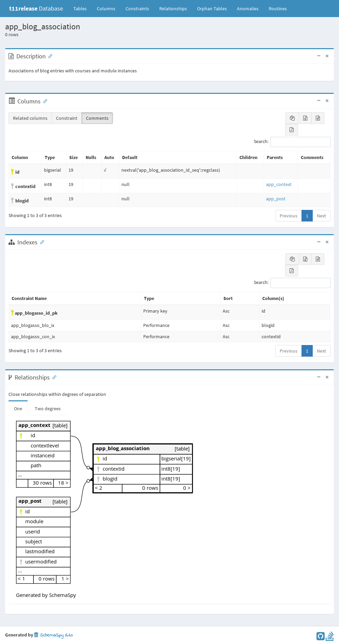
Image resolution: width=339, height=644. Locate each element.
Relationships (173, 9)
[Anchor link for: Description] (49, 56)
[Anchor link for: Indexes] (41, 242)
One (18, 409)
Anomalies (248, 9)
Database (36, 8)
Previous (289, 216)
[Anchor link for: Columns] (44, 101)
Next (321, 216)
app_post (276, 199)
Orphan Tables (212, 9)
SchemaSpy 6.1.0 (53, 635)
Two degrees (48, 409)
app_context (279, 184)
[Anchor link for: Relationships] (53, 377)
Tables (83, 8)
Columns (106, 9)
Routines (278, 9)
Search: (292, 142)
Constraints (137, 9)
